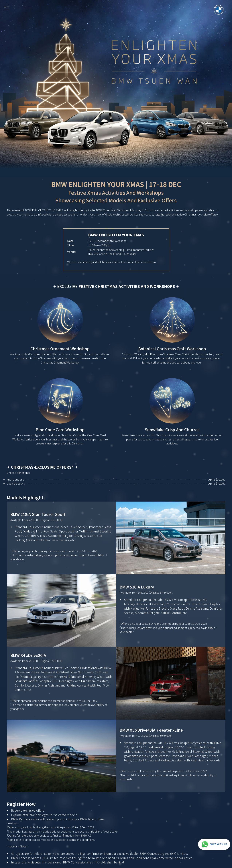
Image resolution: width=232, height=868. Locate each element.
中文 (7, 7)
